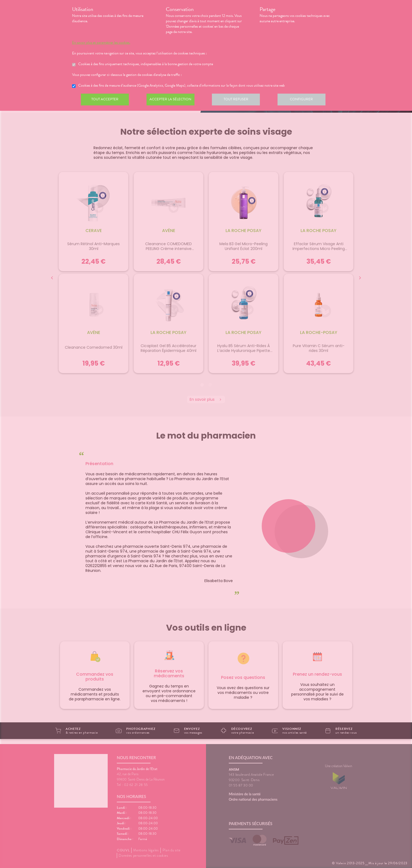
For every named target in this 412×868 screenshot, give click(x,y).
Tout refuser (240, 100)
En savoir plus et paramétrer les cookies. (101, 43)
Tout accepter (106, 100)
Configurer (306, 100)
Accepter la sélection (173, 100)
